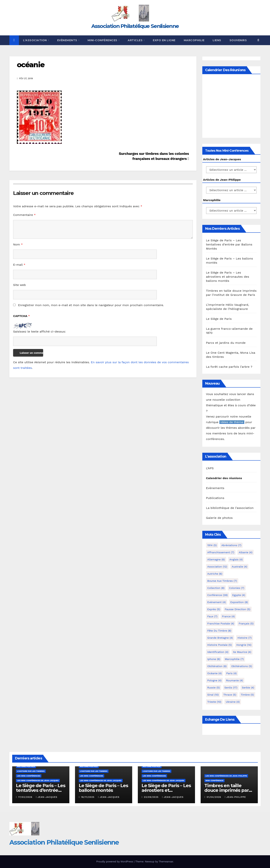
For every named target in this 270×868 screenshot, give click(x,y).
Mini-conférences (103, 40)
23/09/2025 (152, 797)
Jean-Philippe (235, 797)
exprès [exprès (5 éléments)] (214, 609)
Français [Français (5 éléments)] (246, 623)
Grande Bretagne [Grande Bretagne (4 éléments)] (220, 638)
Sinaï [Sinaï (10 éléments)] (213, 695)
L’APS (210, 468)
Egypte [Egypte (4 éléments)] (239, 595)
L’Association (35, 40)
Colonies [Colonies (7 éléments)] (237, 588)
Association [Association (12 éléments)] (217, 567)
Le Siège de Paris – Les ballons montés (103, 788)
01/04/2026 (214, 797)
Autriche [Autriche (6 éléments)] (215, 574)
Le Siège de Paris (219, 319)
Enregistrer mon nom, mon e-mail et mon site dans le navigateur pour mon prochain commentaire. (91, 305)
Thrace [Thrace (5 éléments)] (230, 695)
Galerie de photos (219, 518)
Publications (215, 498)
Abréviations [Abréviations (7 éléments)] (231, 545)
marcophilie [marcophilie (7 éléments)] (234, 659)
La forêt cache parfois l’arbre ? (229, 367)
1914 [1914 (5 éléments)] (212, 545)
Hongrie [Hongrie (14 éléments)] (244, 645)
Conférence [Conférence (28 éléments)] (218, 595)
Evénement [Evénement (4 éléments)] (217, 602)
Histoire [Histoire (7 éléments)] (244, 638)
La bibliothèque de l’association (230, 508)
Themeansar (166, 862)
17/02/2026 (26, 797)
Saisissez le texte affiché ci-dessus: (39, 331)
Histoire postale (26, 766)
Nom (18, 244)
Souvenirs (238, 40)
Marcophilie (194, 40)
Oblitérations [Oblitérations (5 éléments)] (242, 666)
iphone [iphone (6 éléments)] (214, 659)
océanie (31, 65)
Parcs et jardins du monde (226, 343)
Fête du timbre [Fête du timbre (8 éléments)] (219, 631)
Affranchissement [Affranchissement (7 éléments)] (221, 552)
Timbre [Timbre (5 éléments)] (247, 695)
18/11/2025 (88, 797)
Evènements (68, 40)
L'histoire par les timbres (31, 771)
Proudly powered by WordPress (115, 862)
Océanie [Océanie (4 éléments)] (215, 673)
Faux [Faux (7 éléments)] (212, 616)
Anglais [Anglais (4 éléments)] (236, 559)
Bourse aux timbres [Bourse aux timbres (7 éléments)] (222, 581)
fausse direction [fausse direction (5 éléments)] (238, 609)
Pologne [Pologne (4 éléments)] (214, 680)
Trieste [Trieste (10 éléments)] (214, 702)
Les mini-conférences (29, 776)
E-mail (19, 265)
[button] (258, 40)
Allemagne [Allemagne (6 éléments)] (216, 559)
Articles (136, 40)
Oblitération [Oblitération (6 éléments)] (217, 666)
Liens (217, 40)
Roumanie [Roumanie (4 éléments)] (235, 680)
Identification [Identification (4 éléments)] (218, 652)
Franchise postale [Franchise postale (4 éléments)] (221, 623)
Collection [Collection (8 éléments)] (216, 588)
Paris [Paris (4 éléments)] (231, 673)
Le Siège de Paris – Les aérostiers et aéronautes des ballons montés (228, 277)
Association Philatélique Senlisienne (135, 26)
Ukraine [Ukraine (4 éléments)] (233, 702)
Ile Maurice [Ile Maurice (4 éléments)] (242, 652)
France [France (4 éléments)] (228, 616)
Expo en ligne (164, 40)
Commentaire (24, 215)
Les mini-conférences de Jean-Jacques (38, 780)
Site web (19, 285)
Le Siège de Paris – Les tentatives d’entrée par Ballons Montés (229, 244)
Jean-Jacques (46, 797)
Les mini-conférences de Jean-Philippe (226, 776)
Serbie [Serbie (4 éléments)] (248, 688)
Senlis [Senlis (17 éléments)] (231, 688)
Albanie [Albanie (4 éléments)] (246, 552)
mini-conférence (214, 780)
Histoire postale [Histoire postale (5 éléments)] (220, 645)
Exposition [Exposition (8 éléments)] (239, 602)
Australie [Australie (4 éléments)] (240, 567)
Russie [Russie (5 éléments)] (214, 688)
